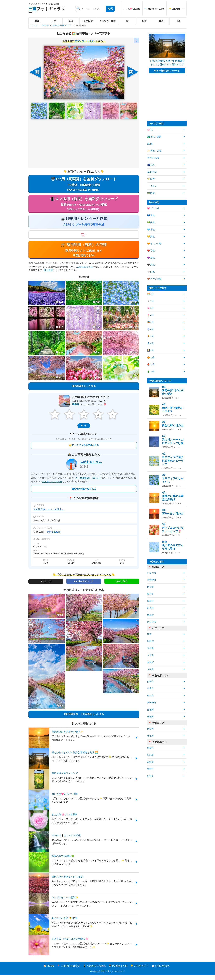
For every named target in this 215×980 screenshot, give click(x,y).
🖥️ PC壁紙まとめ (118, 971)
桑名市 (150, 601)
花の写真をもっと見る (84, 392)
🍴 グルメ (152, 186)
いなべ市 (152, 573)
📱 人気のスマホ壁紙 (94, 971)
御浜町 (150, 762)
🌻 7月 (150, 336)
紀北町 (150, 755)
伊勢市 (150, 682)
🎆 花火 (151, 165)
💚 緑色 (151, 222)
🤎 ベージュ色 (154, 279)
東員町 (150, 587)
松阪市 (45, 25)
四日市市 (152, 622)
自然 (161, 21)
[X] (81, 472)
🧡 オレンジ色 (154, 244)
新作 (71, 21)
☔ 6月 (150, 329)
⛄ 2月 (150, 301)
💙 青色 (151, 215)
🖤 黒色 (151, 265)
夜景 (144, 21)
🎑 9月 (150, 350)
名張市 (150, 736)
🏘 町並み (152, 172)
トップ (35, 25)
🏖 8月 (150, 343)
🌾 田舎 (151, 179)
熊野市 (150, 769)
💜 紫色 (151, 258)
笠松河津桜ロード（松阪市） (49, 514)
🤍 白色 (151, 272)
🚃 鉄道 (151, 193)
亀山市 (150, 615)
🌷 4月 (150, 315)
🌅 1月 (150, 294)
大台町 (150, 655)
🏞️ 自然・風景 (154, 137)
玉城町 (150, 710)
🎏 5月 (150, 322)
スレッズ (96, 483)
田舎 (178, 21)
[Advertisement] (84, 143)
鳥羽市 (150, 696)
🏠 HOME (49, 971)
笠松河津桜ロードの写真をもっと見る (84, 719)
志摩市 (150, 688)
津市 (149, 634)
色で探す (88, 21)
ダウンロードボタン (85, 41)
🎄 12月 (151, 372)
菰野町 (150, 594)
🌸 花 (150, 130)
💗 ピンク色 (153, 208)
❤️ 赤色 (151, 251)
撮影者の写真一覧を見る (84, 494)
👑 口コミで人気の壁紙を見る (84, 450)
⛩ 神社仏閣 (153, 158)
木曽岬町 (152, 580)
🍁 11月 (151, 364)
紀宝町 (150, 776)
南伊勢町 (152, 703)
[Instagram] (86, 472)
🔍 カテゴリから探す (155, 9)
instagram (85, 483)
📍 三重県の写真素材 (68, 971)
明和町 (150, 648)
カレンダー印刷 (108, 21)
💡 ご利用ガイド (177, 9)
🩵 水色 (151, 230)
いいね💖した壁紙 (132, 9)
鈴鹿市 (150, 608)
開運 (37, 21)
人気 (54, 21)
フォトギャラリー (47, 11)
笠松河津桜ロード (62, 25)
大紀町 (150, 669)
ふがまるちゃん (85, 272)
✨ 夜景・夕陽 (154, 151)
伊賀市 (150, 729)
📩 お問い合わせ (160, 971)
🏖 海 (150, 144)
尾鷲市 (150, 748)
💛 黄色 (151, 236)
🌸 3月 (150, 308)
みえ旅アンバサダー (52, 487)
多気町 (150, 662)
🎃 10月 (151, 357)
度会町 (150, 717)
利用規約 (48, 276)
